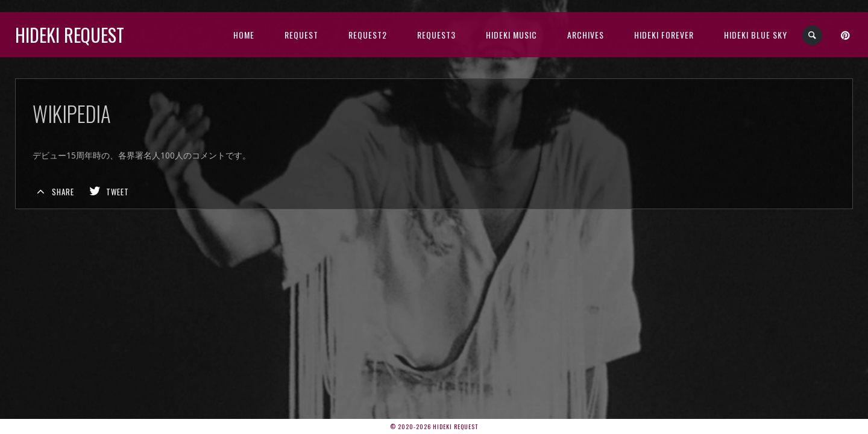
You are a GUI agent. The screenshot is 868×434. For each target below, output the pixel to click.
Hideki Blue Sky (756, 35)
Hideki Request (70, 35)
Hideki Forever (664, 35)
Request (301, 35)
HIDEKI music (511, 35)
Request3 (436, 35)
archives (586, 35)
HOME (244, 35)
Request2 (368, 35)
